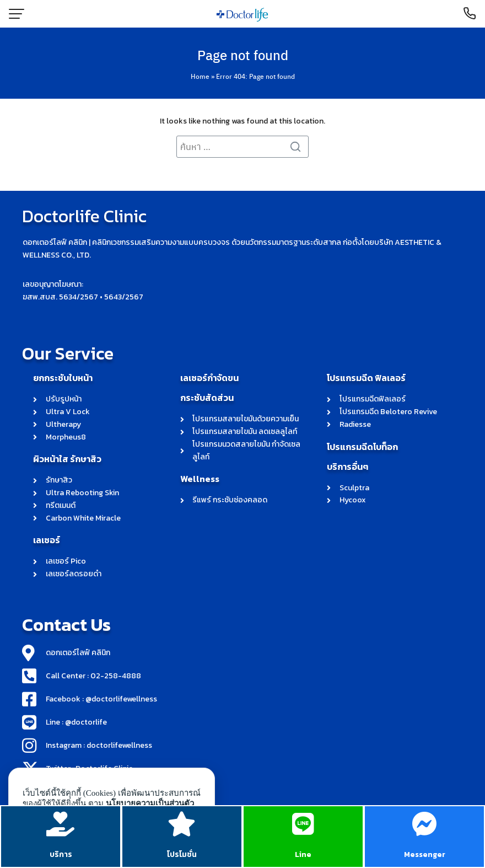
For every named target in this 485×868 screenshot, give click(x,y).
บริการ (61, 854)
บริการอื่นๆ (347, 467)
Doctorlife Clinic (84, 216)
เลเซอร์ (47, 540)
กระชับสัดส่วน (207, 398)
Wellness (200, 479)
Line (303, 854)
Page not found (243, 55)
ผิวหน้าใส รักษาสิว (67, 459)
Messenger (425, 854)
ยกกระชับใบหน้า (63, 378)
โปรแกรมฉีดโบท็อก (362, 447)
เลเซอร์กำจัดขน (209, 378)
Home (200, 76)
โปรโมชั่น (182, 854)
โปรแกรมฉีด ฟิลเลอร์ (366, 378)
